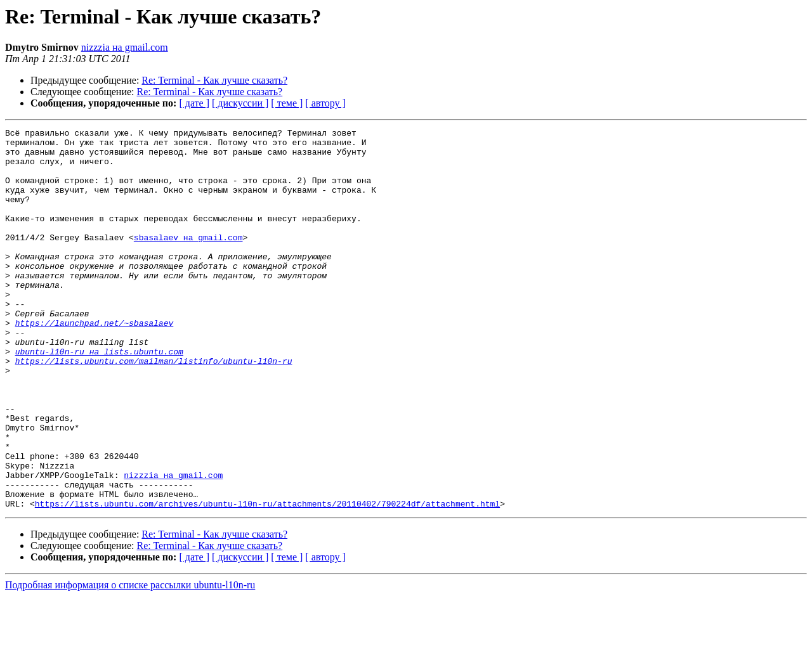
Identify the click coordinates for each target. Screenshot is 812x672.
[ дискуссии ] (240, 103)
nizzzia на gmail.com (125, 47)
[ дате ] (194, 103)
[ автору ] (325, 103)
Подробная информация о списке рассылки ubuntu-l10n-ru (130, 661)
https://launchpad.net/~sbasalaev (95, 363)
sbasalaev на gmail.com (188, 260)
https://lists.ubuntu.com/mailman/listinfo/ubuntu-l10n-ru (154, 408)
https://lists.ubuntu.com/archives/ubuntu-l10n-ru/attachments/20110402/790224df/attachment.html (267, 579)
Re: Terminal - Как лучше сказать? (214, 80)
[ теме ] (287, 103)
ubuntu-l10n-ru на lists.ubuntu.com (99, 397)
